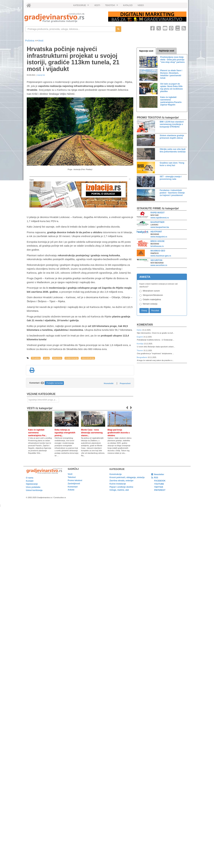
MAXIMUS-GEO (158, 251)
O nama (30, 478)
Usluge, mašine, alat (119, 490)
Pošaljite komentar (55, 383)
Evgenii (140, 337)
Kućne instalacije (118, 484)
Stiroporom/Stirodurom (153, 295)
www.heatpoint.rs (159, 237)
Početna (30, 41)
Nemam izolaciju (150, 304)
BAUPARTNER (157, 222)
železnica (57, 358)
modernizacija (72, 358)
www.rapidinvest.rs (160, 218)
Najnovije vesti (146, 51)
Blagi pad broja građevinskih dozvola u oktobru (119, 433)
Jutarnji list (41, 75)
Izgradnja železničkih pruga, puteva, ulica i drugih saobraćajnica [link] (44, 400)
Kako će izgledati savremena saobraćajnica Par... (37, 433)
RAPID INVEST (157, 213)
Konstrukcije (116, 474)
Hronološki (109, 383)
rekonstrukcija (88, 358)
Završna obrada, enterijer (121, 481)
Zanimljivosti (74, 484)
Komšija (140, 344)
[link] (64, 18)
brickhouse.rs (157, 246)
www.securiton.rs (159, 265)
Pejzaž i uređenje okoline (121, 487)
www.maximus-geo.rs (161, 256)
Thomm (140, 350)
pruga (46, 358)
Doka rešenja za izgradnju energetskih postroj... (65, 433)
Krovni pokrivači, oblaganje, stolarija (127, 477)
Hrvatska (36, 358)
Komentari (145, 325)
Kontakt (30, 481)
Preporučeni (125, 383)
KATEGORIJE (82, 6)
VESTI (97, 5)
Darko (140, 330)
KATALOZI (128, 5)
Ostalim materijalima (152, 300)
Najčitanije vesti (167, 51)
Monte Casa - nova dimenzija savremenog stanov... (92, 433)
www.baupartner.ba (160, 227)
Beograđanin (142, 357)
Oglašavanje (32, 484)
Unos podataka (33, 487)
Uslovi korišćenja (34, 490)
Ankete (71, 490)
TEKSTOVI (112, 6)
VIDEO (141, 5)
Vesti (41, 41)
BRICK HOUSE (157, 241)
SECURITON (156, 260)
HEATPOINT (156, 232)
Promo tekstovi (75, 480)
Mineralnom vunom (151, 291)
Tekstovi (72, 477)
